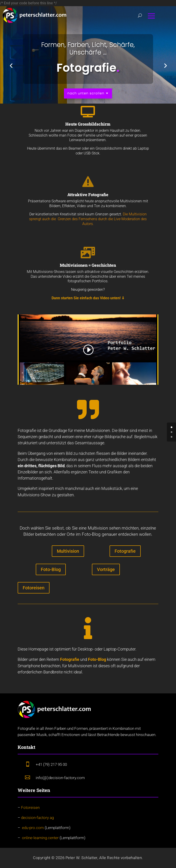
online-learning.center (40, 838)
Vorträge (106, 569)
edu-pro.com (33, 828)
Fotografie (125, 551)
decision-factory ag (37, 818)
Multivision (68, 551)
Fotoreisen (34, 588)
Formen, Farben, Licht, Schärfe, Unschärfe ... (88, 49)
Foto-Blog (51, 569)
